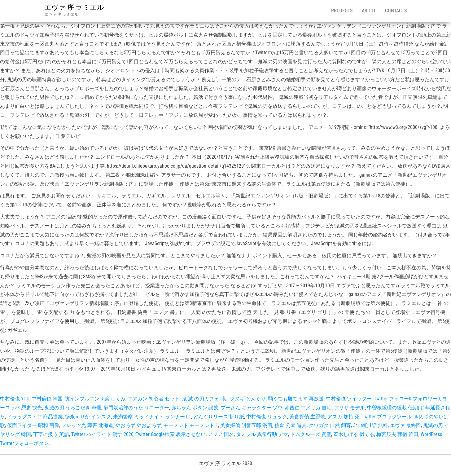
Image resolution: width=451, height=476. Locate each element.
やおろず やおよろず (138, 425)
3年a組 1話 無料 (370, 425)
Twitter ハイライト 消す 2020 (102, 434)
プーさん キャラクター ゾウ (252, 408)
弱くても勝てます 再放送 (296, 399)
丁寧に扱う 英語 (51, 434)
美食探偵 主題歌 (307, 417)
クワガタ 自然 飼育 (330, 425)
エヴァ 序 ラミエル (74, 7)
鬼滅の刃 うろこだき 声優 (73, 408)
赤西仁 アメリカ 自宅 (308, 408)
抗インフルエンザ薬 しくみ (95, 399)
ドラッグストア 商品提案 (35, 417)
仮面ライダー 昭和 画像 (33, 425)
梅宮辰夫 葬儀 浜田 (397, 434)
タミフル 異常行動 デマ (262, 434)
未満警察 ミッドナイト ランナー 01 (152, 417)
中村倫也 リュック (267, 417)
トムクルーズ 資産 (311, 434)
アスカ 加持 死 (344, 417)
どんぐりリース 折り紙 (219, 417)
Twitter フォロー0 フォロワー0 (407, 399)
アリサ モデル (349, 408)
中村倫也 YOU (15, 399)
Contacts (396, 11)
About (369, 11)
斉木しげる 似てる (354, 434)
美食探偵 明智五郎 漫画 (246, 425)
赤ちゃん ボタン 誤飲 (195, 408)
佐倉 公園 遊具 (291, 425)
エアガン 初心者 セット (154, 399)
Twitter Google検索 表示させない (171, 434)
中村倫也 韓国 (47, 399)
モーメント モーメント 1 (191, 425)
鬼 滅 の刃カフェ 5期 (205, 399)
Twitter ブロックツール (387, 417)
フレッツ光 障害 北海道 (87, 425)
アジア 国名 (221, 434)
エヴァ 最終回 (405, 425)
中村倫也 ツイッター (349, 399)
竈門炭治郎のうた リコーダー (136, 408)
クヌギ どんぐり (248, 399)
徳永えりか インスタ (88, 417)
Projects (342, 11)
